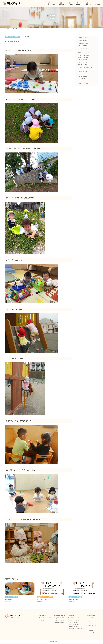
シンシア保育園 (82, 79)
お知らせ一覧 (42, 616)
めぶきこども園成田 (83, 72)
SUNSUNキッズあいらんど (84, 84)
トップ (4, 29)
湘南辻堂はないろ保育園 (84, 56)
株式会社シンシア (90, 623)
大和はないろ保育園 (83, 60)
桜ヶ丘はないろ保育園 (83, 58)
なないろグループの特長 (49, 4)
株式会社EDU (72, 616)
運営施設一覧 (61, 4)
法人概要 (70, 4)
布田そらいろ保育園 (83, 49)
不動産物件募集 (87, 4)
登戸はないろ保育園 (83, 65)
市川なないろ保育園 (83, 41)
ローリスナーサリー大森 (83, 77)
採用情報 (78, 4)
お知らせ (9, 29)
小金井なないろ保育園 (83, 44)
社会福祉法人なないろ (59, 616)
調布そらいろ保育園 (83, 46)
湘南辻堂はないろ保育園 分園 (85, 68)
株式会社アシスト (90, 632)
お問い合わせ (97, 4)
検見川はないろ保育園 (83, 63)
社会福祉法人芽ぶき (91, 616)
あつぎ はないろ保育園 (83, 53)
